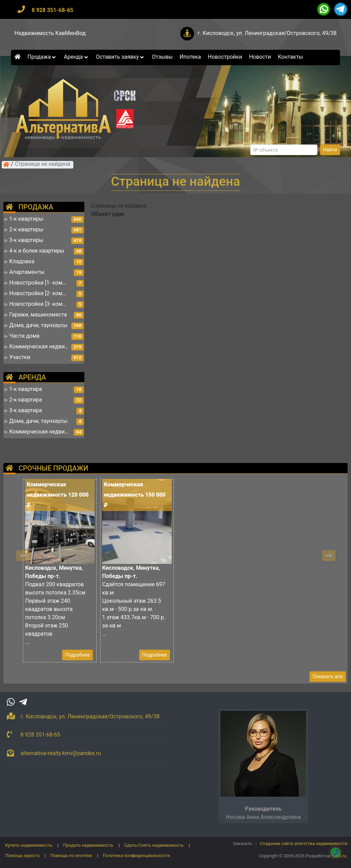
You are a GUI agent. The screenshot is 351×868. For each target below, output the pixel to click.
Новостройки (225, 57)
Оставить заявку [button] (120, 57)
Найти (330, 150)
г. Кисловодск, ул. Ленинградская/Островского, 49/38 (267, 33)
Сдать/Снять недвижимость (154, 845)
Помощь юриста (22, 855)
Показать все (328, 676)
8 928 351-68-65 (52, 10)
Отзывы (162, 57)
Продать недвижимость (88, 845)
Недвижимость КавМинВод (50, 33)
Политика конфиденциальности (136, 855)
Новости (260, 57)
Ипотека (190, 57)
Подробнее (77, 655)
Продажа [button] (42, 57)
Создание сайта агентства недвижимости (304, 843)
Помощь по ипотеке (71, 855)
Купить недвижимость (29, 845)
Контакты (291, 57)
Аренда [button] (76, 57)
